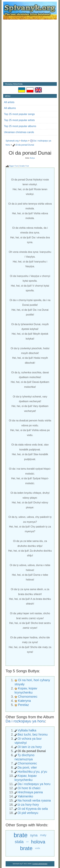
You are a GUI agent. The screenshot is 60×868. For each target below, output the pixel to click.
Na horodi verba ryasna (34, 800)
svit (27, 842)
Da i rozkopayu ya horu (25, 721)
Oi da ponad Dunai (25, 145)
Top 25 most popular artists (19, 120)
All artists (9, 102)
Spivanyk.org (12, 141)
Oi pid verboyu (28, 813)
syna (34, 835)
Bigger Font (14, 166)
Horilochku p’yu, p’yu (32, 772)
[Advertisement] (30, 51)
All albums (10, 108)
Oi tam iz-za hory (30, 747)
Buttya (24, 141)
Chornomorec (28, 697)
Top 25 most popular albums (20, 126)
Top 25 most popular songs (19, 114)
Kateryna (24, 701)
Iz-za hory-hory (28, 805)
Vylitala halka (27, 730)
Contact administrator (40, 864)
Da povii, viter (27, 767)
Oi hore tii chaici (29, 788)
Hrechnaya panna (30, 792)
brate (21, 835)
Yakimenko (25, 796)
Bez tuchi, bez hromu (33, 734)
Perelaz (24, 705)
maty (43, 835)
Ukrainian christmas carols (19, 132)
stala (19, 842)
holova (38, 842)
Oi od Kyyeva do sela (33, 809)
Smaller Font (24, 166)
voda (37, 848)
